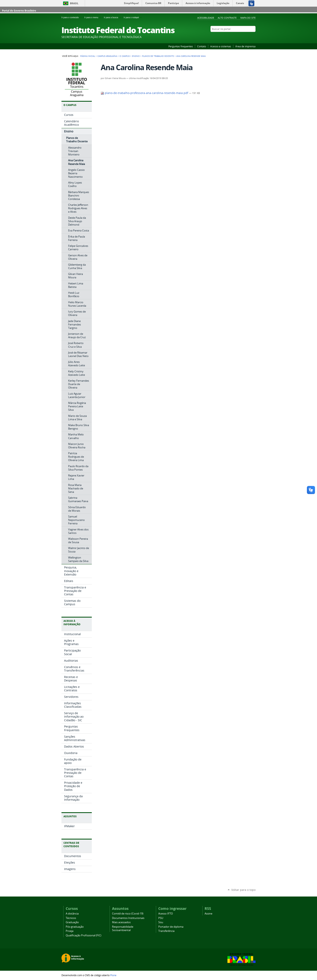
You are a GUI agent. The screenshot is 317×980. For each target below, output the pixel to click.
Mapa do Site (248, 18)
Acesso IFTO (166, 914)
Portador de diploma (171, 927)
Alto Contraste (227, 18)
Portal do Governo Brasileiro (19, 11)
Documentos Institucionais (128, 918)
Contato (202, 46)
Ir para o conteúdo (72, 17)
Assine (208, 914)
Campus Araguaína (107, 56)
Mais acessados (121, 922)
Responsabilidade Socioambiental (123, 928)
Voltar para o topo (243, 890)
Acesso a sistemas (221, 46)
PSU (161, 918)
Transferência (166, 931)
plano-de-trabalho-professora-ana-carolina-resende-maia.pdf (145, 93)
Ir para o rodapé (133, 17)
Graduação (72, 922)
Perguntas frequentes (181, 46)
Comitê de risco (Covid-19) (128, 914)
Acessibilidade (206, 18)
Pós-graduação (75, 927)
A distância (72, 914)
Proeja (70, 931)
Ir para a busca (113, 17)
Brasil (74, 3)
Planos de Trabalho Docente (158, 56)
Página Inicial (88, 56)
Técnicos (71, 918)
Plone (113, 975)
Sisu (161, 922)
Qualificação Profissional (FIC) (83, 935)
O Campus (125, 56)
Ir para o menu (93, 17)
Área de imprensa (245, 46)
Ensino (136, 56)
